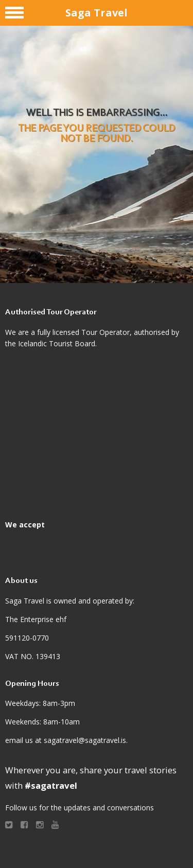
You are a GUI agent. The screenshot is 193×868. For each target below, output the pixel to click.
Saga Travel (97, 13)
